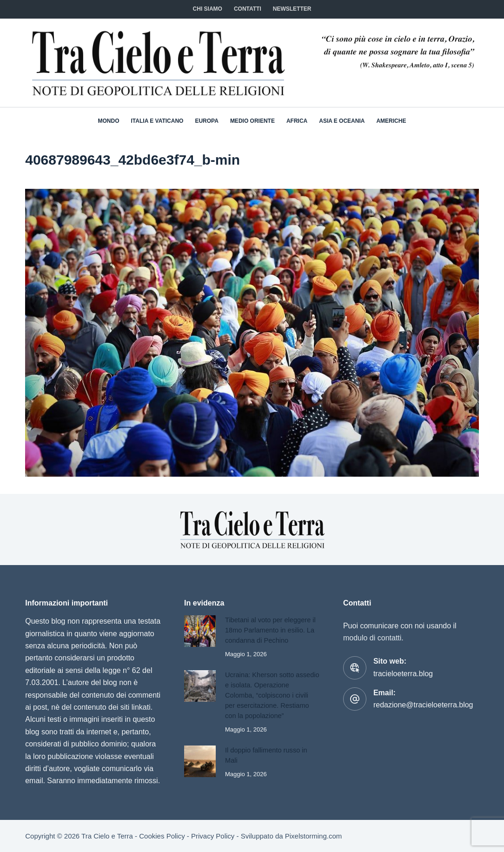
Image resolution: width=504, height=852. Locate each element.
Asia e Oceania (342, 121)
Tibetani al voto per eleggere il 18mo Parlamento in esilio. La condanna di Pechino (270, 630)
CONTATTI (248, 9)
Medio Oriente (252, 121)
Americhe (391, 121)
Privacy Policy (213, 836)
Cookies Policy (162, 836)
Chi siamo (208, 9)
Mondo (109, 121)
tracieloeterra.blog (403, 674)
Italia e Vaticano (157, 121)
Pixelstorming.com (314, 836)
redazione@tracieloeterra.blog (423, 705)
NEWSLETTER (292, 9)
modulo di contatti (372, 638)
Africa (297, 121)
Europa (206, 121)
